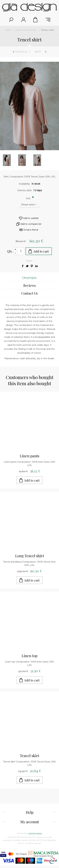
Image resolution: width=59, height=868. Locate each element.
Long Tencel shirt (30, 556)
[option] (22, 160)
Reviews (29, 285)
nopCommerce (35, 833)
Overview (30, 278)
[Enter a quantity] (21, 251)
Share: (29, 261)
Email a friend (31, 230)
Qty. (10, 251)
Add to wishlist (31, 218)
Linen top (29, 656)
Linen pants (29, 456)
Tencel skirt (30, 756)
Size (29, 198)
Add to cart (41, 251)
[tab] (29, 278)
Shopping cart (36, 20)
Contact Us (29, 293)
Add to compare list (31, 224)
